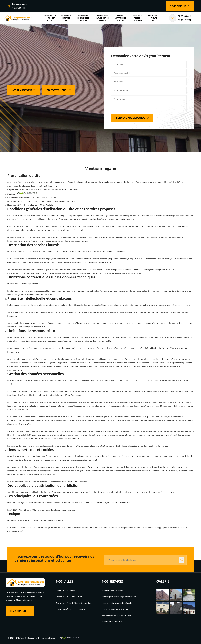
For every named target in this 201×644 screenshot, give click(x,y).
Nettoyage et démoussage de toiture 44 (83, 18)
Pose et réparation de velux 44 (120, 18)
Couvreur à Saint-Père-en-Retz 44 (70, 597)
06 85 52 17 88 (185, 20)
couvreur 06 (11, 596)
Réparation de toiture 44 (153, 18)
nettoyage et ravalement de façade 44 (102, 18)
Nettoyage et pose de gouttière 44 (137, 18)
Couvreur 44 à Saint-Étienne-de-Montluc (73, 603)
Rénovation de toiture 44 (66, 18)
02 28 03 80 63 (185, 16)
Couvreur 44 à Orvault (65, 591)
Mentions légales (48, 638)
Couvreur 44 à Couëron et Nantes (50, 18)
